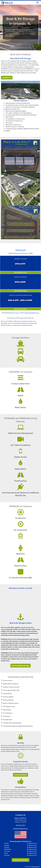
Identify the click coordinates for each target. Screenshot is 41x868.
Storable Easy (36, 867)
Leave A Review (21, 775)
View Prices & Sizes (20, 860)
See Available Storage (20, 666)
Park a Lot (20, 250)
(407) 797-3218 (14, 313)
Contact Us (7, 78)
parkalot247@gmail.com (32, 313)
